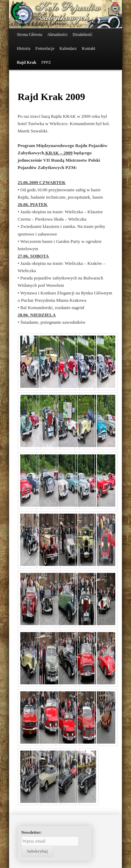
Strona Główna (29, 34)
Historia (24, 48)
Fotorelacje (45, 48)
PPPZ (46, 62)
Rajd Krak (27, 62)
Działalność (83, 34)
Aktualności (57, 34)
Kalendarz (68, 48)
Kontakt (89, 48)
